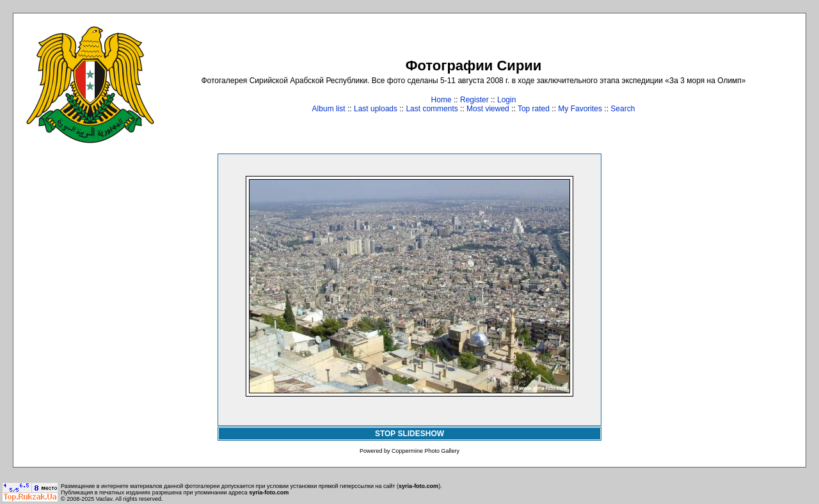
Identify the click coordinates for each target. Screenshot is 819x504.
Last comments (432, 109)
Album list (329, 109)
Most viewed (488, 109)
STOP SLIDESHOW (409, 434)
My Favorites (580, 109)
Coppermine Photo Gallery (425, 451)
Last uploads (376, 109)
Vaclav (104, 499)
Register (474, 100)
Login (506, 100)
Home (441, 100)
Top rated (534, 109)
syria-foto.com (418, 486)
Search (623, 109)
